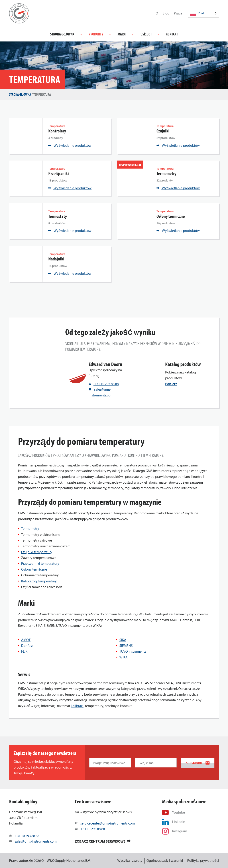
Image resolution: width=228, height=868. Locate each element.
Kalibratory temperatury (39, 581)
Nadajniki (56, 259)
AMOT (26, 640)
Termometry (166, 173)
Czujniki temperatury (37, 552)
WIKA (123, 657)
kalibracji (78, 706)
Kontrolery (57, 131)
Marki (122, 34)
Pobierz (171, 384)
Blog (166, 13)
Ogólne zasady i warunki (165, 860)
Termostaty (58, 216)
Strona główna (62, 34)
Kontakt (172, 34)
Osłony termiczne (171, 216)
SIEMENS (126, 645)
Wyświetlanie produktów (70, 145)
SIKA (123, 640)
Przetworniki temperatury (40, 563)
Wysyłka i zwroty (130, 860)
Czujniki (163, 131)
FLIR (24, 651)
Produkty (96, 34)
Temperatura (57, 126)
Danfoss (27, 645)
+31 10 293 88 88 (104, 384)
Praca (178, 13)
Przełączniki (59, 173)
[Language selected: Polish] (203, 13)
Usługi (146, 34)
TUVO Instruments (133, 651)
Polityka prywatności (203, 860)
